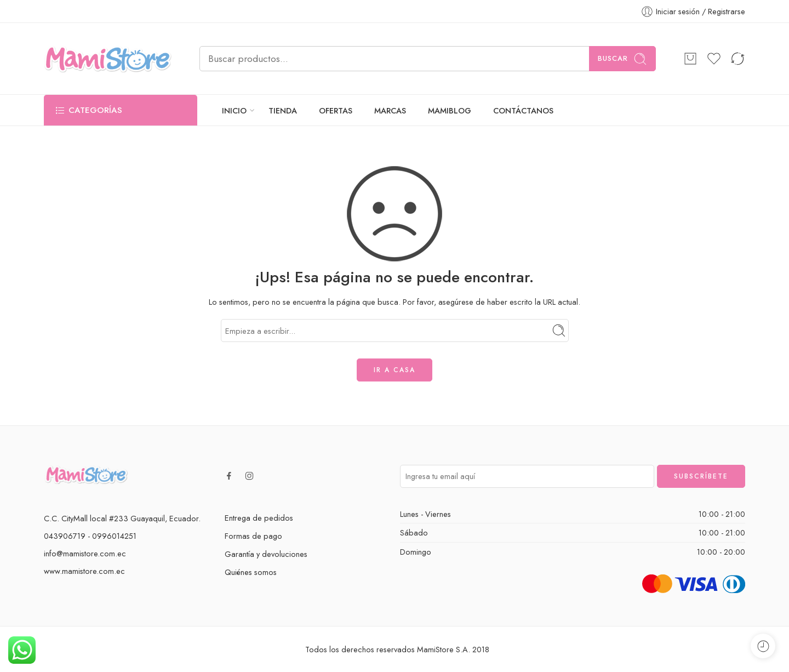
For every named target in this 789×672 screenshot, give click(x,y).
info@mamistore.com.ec (85, 553)
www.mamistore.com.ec (84, 571)
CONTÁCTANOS (523, 110)
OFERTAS (336, 110)
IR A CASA (395, 370)
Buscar (622, 59)
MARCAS (390, 110)
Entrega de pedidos (259, 518)
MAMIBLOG (450, 110)
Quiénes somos (251, 572)
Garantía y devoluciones (266, 554)
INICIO (234, 110)
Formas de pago (253, 536)
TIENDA (283, 110)
